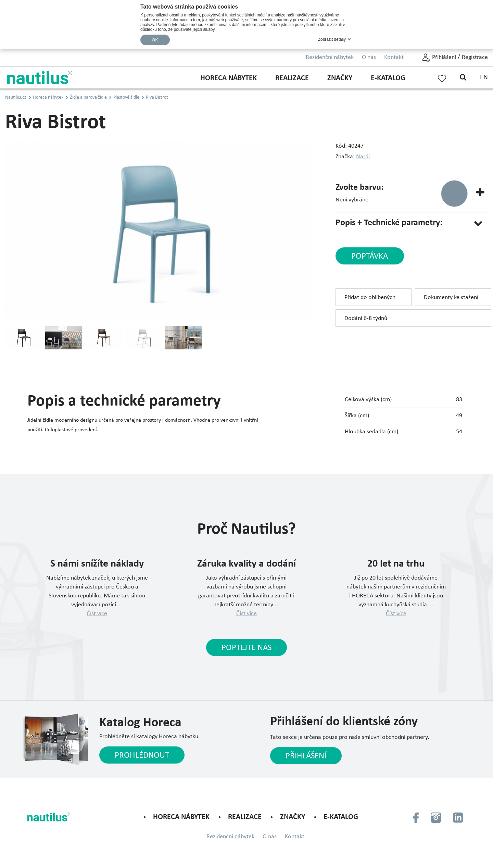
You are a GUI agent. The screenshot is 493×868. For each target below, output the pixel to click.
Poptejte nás (246, 648)
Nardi (363, 157)
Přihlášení (444, 57)
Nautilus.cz (16, 97)
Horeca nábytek (229, 78)
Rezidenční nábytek (330, 57)
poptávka (370, 256)
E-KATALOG (388, 78)
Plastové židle (126, 97)
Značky (340, 78)
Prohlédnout (142, 755)
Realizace (292, 78)
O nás (369, 57)
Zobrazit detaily (332, 39)
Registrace (475, 57)
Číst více (97, 614)
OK (155, 40)
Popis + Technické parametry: (389, 223)
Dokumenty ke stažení (451, 297)
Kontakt (394, 57)
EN (484, 77)
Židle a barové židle (88, 97)
